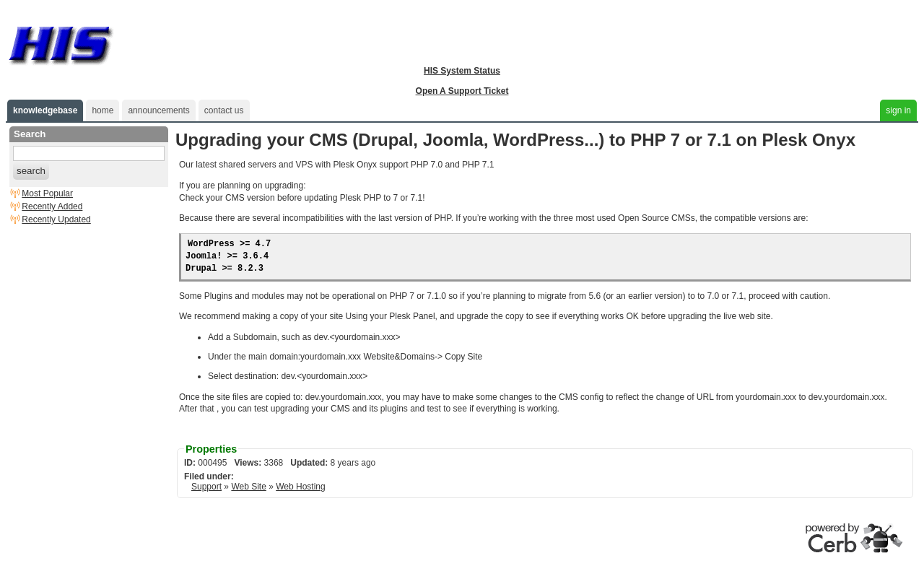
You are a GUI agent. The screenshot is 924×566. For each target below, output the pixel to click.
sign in (898, 110)
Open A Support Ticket (462, 91)
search (31, 171)
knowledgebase (45, 110)
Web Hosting (300, 487)
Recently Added (52, 206)
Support (206, 487)
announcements (158, 110)
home (103, 110)
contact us (224, 110)
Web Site (248, 487)
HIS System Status (462, 71)
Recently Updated (56, 219)
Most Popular (47, 193)
